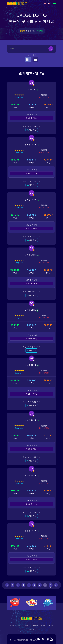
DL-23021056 (44, 208)
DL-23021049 (44, 263)
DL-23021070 (44, 97)
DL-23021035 (44, 373)
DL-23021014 (44, 538)
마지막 (51, 585)
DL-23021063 (44, 152)
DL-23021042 (44, 318)
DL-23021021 (44, 483)
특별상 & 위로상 (31, 118)
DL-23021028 (44, 428)
